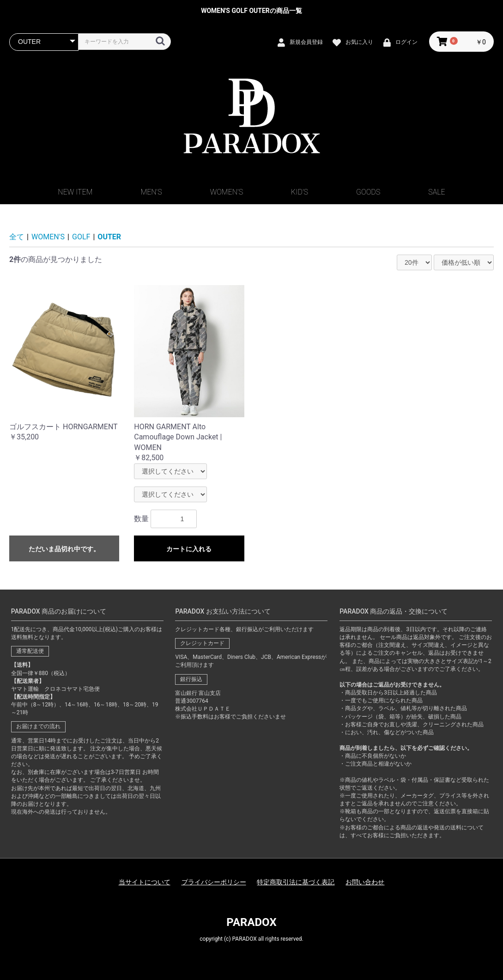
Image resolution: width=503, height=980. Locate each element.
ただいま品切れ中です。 (64, 549)
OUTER (109, 237)
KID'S (300, 192)
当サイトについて (145, 882)
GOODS (368, 192)
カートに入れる (189, 549)
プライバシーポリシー (214, 882)
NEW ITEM (75, 192)
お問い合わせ (365, 882)
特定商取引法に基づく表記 (296, 882)
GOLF (81, 237)
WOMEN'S (227, 192)
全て (17, 237)
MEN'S (151, 192)
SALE (436, 192)
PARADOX (251, 922)
